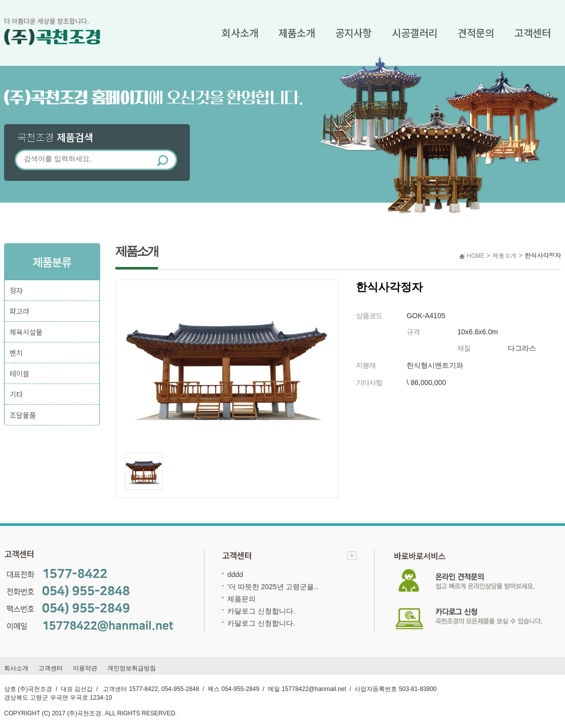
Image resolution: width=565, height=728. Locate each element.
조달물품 (23, 415)
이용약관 (85, 668)
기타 (16, 394)
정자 (16, 290)
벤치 (16, 353)
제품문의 (241, 599)
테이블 (19, 373)
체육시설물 (26, 332)
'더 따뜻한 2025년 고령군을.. (273, 587)
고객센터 (533, 33)
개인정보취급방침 (132, 668)
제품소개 (297, 33)
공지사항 (353, 33)
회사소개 (240, 33)
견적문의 (476, 33)
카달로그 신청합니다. (261, 611)
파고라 (19, 311)
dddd (235, 574)
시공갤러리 (415, 33)
